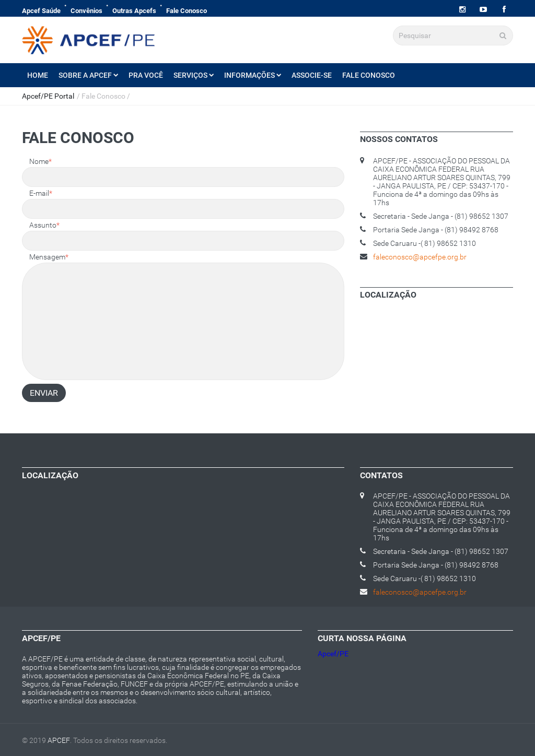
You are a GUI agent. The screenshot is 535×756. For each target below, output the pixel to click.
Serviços (194, 75)
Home (38, 75)
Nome (40, 161)
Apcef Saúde (41, 11)
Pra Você (146, 75)
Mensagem (49, 257)
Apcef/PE (333, 654)
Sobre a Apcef (88, 75)
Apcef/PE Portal (48, 96)
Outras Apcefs (134, 11)
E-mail (41, 193)
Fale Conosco (187, 11)
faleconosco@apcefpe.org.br (420, 257)
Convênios (86, 11)
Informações (253, 75)
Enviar (44, 393)
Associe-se (312, 75)
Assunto (44, 225)
